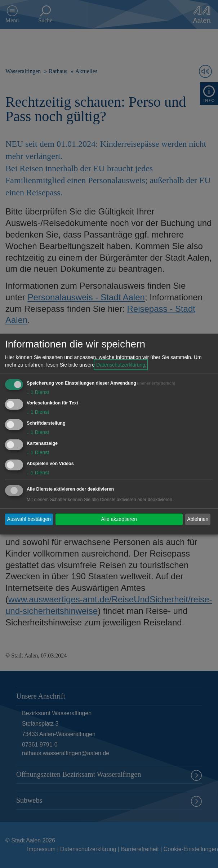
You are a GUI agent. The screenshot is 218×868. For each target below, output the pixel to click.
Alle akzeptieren (119, 519)
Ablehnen (198, 519)
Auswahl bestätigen (29, 519)
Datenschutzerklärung (121, 364)
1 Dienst (38, 392)
